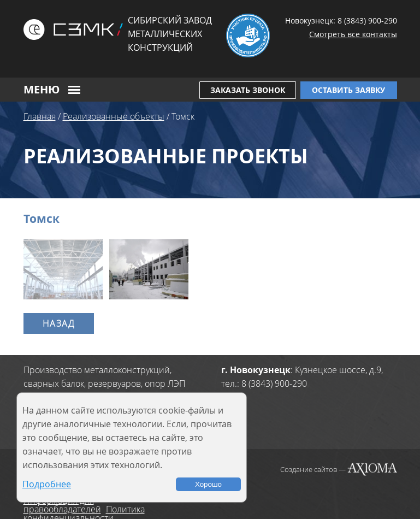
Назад (59, 323)
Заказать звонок (248, 90)
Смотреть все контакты (353, 34)
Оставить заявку (348, 90)
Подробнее (47, 484)
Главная (40, 116)
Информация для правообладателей (62, 505)
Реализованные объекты (114, 116)
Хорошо (208, 484)
